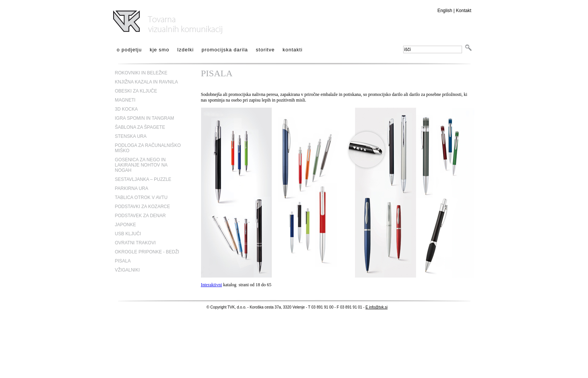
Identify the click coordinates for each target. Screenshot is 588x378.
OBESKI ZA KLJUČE (136, 91)
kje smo (160, 50)
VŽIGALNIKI (127, 270)
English (445, 11)
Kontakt (464, 11)
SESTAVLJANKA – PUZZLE (143, 179)
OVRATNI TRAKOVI (135, 243)
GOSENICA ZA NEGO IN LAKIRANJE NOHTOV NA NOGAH (141, 165)
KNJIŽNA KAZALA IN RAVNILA (147, 82)
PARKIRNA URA (132, 188)
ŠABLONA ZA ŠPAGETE (140, 127)
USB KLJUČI (128, 234)
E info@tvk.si (377, 307)
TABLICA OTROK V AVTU (141, 197)
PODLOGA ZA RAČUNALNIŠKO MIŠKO (148, 148)
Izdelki (186, 50)
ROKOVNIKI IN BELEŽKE (141, 73)
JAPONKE (126, 225)
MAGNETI (125, 100)
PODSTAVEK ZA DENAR (140, 216)
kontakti (292, 50)
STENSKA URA (131, 136)
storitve (265, 50)
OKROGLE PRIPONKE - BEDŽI (147, 252)
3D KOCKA (127, 109)
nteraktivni (212, 285)
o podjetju (129, 50)
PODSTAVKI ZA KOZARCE (143, 207)
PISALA (123, 261)
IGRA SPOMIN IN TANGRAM (145, 118)
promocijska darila (225, 50)
